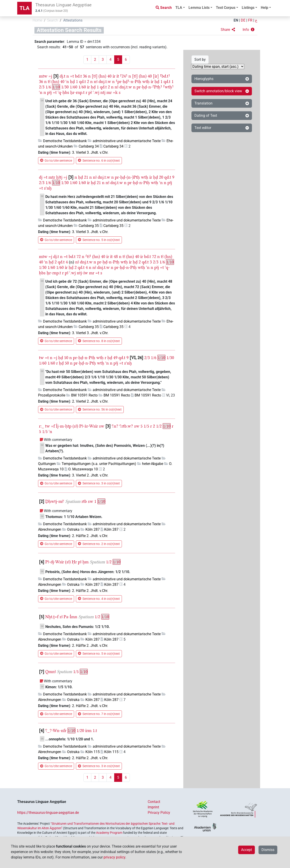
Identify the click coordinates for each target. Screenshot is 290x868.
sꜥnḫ (48, 188)
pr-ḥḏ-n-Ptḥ (139, 183)
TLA (24, 8)
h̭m (86, 562)
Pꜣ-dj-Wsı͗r (55, 562)
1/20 (80, 731)
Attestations (73, 20)
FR (250, 20)
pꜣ (90, 92)
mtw (43, 76)
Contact (154, 802)
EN (236, 20)
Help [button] (265, 8)
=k (115, 92)
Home (37, 20)
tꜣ (49, 81)
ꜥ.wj (96, 92)
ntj (103, 92)
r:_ (41, 426)
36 (85, 76)
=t (72, 76)
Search (53, 20)
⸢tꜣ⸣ (88, 257)
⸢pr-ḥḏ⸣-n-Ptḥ (128, 81)
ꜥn (67, 81)
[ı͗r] (156, 76)
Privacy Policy (159, 813)
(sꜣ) (75, 426)
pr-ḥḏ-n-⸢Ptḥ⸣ (149, 87)
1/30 (65, 87)
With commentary (58, 440)
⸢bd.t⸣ (165, 76)
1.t (95, 731)
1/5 (146, 426)
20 (161, 177)
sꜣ (61, 617)
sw (102, 426)
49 (115, 358)
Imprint (153, 807)
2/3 (42, 87)
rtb (84, 501)
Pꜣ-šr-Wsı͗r (89, 426)
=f (53, 426)
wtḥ (146, 81)
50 (66, 358)
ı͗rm (88, 731)
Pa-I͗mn (70, 617)
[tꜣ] (95, 76)
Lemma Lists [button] (199, 8)
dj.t (62, 76)
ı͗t (118, 76)
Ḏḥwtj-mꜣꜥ (55, 501)
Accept (246, 850)
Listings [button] (248, 8)
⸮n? (115, 426)
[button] (228, 30)
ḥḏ (72, 81)
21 (86, 177)
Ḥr (74, 562)
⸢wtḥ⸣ (168, 87)
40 (109, 76)
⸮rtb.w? (126, 426)
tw (41, 358)
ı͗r (114, 76)
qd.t (82, 81)
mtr (52, 177)
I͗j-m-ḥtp (64, 426)
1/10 (56, 87)
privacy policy (114, 857)
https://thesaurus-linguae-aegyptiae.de (48, 813)
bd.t (78, 76)
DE (243, 20)
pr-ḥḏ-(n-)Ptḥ (127, 177)
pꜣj (49, 92)
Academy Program (109, 833)
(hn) (102, 76)
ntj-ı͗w (82, 273)
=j (50, 76)
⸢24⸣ (124, 76)
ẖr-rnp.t (77, 92)
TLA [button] (179, 8)
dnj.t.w (105, 81)
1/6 (48, 87)
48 (116, 257)
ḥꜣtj (59, 177)
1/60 (74, 87)
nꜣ (96, 81)
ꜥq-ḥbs (63, 92)
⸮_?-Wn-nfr (56, 731)
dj (41, 177)
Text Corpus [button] (226, 8)
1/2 (159, 426)
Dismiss (268, 850)
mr (109, 92)
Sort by (200, 60)
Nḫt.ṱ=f (52, 617)
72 (79, 257)
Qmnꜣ (51, 672)
